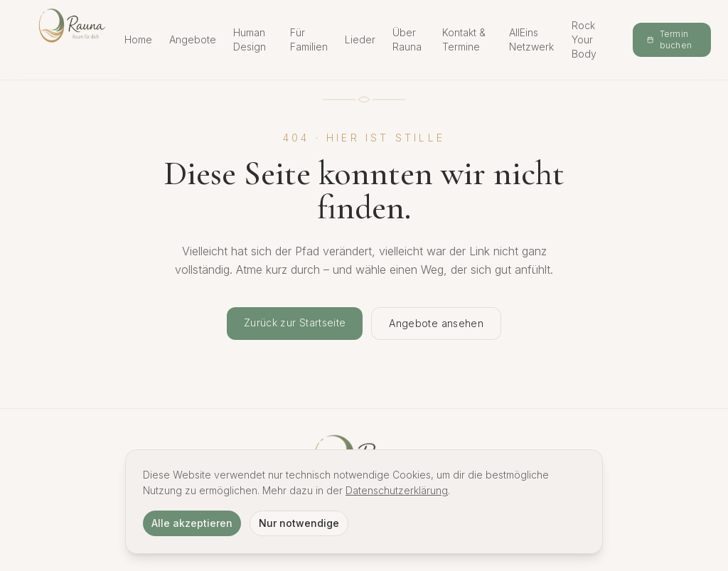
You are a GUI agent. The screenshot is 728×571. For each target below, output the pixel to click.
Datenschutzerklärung (397, 490)
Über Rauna (407, 39)
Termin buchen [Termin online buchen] (669, 39)
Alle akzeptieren (192, 523)
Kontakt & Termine (464, 39)
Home (138, 39)
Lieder (360, 39)
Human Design (250, 39)
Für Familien (309, 39)
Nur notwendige (299, 523)
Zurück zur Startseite (295, 322)
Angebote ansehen (436, 323)
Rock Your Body (584, 39)
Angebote (193, 39)
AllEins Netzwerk (531, 39)
